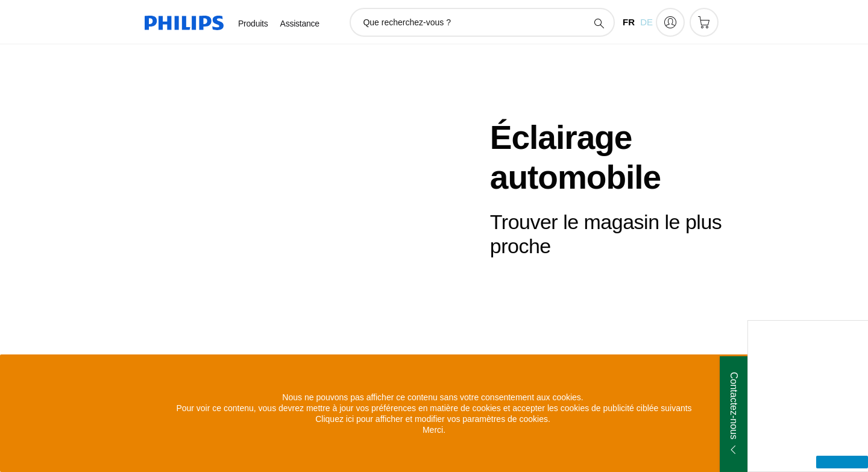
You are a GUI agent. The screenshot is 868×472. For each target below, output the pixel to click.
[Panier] (704, 22)
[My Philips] (670, 22)
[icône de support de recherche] (599, 23)
